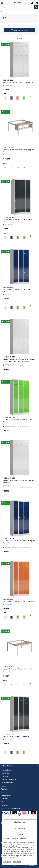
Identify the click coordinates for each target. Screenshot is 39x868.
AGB (3, 792)
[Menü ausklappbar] (2, 3)
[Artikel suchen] (36, 7)
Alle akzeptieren (20, 822)
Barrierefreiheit (6, 795)
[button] (32, 3)
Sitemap (4, 802)
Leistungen (5, 776)
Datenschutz (17, 862)
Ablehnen (20, 835)
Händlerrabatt (5, 773)
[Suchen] (18, 7)
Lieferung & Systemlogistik (10, 780)
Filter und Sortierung (19, 30)
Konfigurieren (20, 828)
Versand (31, 865)
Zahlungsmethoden (7, 783)
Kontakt (3, 786)
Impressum (7, 862)
